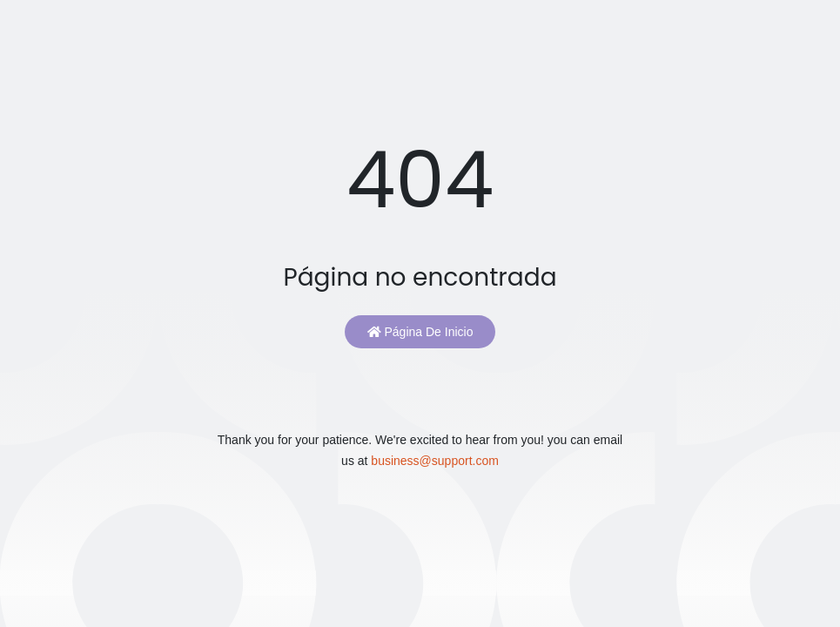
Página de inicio (420, 332)
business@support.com (435, 461)
